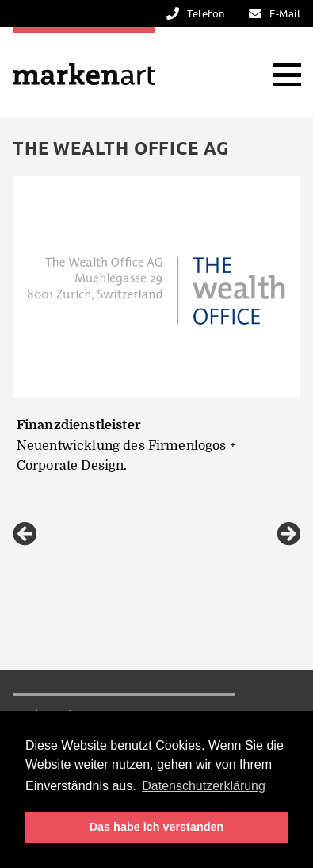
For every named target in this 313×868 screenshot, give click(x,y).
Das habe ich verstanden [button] (157, 827)
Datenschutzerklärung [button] (204, 786)
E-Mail (285, 14)
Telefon (206, 14)
